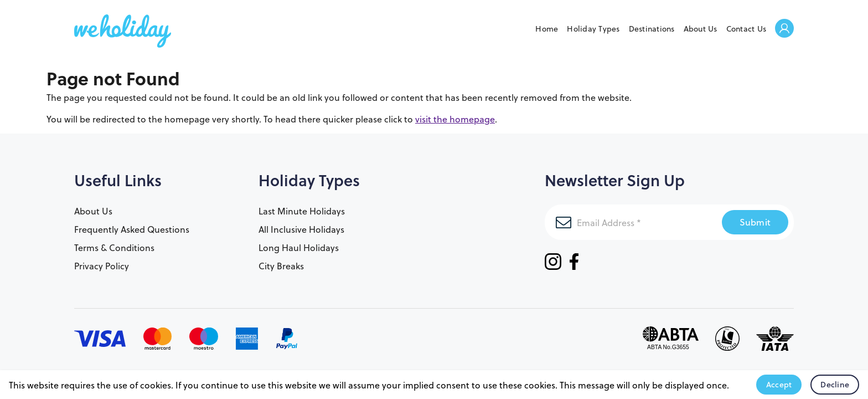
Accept (779, 385)
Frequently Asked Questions (132, 229)
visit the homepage (455, 119)
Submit (755, 222)
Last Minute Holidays (302, 211)
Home (547, 29)
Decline (835, 385)
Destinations (652, 29)
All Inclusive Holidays (301, 229)
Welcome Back (784, 29)
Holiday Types (593, 29)
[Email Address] (633, 222)
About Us (701, 29)
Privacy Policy (102, 266)
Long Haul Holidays (299, 247)
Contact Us (746, 29)
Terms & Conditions (114, 247)
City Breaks (281, 266)
